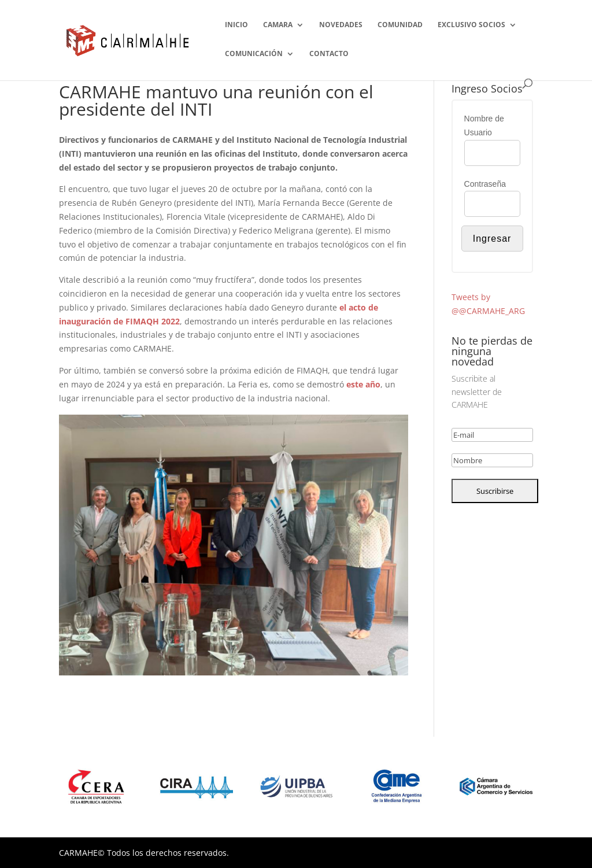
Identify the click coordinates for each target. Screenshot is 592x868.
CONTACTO (329, 54)
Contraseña (485, 184)
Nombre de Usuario (484, 125)
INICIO (236, 25)
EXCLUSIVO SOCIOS (471, 25)
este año (363, 384)
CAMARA (278, 25)
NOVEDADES (341, 25)
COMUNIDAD (400, 25)
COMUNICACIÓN (254, 54)
